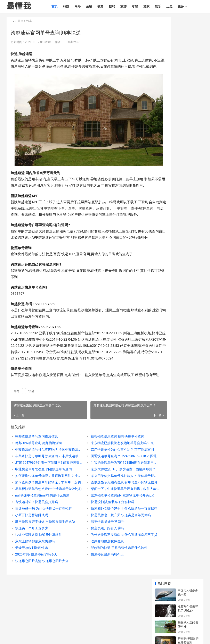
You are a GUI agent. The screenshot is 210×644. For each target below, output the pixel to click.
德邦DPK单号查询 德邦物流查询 (38, 471)
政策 (153, 620)
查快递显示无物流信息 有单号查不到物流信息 (108, 510)
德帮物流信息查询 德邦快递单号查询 (106, 464)
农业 (180, 620)
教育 (107, 6)
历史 (176, 6)
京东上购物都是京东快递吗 (35, 569)
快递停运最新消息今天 (96, 582)
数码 (118, 6)
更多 (187, 6)
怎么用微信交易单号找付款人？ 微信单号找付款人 (108, 504)
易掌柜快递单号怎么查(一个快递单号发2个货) (44, 517)
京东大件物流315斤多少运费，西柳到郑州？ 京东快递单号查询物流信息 (108, 497)
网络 (84, 6)
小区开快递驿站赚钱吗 (32, 543)
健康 (189, 620)
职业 (145, 620)
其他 (197, 620)
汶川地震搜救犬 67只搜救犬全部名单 (188, 270)
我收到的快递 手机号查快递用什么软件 (108, 576)
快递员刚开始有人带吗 (96, 556)
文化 (136, 620)
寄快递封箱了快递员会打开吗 (37, 530)
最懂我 (11, 620)
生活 (162, 620)
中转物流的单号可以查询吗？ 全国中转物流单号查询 (44, 478)
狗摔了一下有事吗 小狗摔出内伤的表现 (188, 286)
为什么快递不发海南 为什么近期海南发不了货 (108, 563)
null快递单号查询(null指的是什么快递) (43, 523)
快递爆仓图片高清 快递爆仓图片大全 (42, 589)
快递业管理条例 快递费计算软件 (39, 563)
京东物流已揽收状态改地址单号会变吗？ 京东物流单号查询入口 (108, 471)
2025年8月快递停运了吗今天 (36, 582)
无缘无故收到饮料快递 (32, 576)
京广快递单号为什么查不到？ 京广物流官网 (108, 478)
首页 (61, 6)
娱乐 (164, 6)
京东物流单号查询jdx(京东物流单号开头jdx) (108, 523)
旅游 (130, 6)
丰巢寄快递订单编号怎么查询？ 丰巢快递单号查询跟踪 (44, 484)
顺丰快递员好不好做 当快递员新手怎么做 (44, 550)
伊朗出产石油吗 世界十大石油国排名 (188, 144)
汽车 (29, 21)
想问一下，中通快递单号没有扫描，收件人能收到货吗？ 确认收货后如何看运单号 (108, 517)
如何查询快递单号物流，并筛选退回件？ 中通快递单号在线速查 (44, 504)
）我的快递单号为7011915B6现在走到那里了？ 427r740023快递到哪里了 (108, 491)
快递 (31, 419)
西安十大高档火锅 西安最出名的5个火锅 (189, 206)
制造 (171, 620)
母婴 (141, 6)
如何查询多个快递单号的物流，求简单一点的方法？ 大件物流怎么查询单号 (44, 510)
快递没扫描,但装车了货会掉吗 (101, 530)
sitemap (87, 637)
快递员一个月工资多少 (32, 556)
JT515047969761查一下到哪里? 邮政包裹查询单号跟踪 (44, 491)
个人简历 (12, 626)
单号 (17, 419)
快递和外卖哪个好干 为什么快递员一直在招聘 (108, 537)
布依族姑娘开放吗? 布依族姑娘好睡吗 (189, 238)
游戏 (153, 6)
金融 (95, 6)
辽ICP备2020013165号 (70, 637)
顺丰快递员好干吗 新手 (96, 550)
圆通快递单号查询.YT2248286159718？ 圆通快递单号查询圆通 (108, 484)
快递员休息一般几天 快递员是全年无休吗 (108, 543)
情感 (109, 620)
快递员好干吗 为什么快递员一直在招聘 (43, 537)
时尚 (127, 620)
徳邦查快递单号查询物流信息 (37, 464)
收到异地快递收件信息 (96, 569)
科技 (72, 6)
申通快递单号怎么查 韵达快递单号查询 (43, 497)
